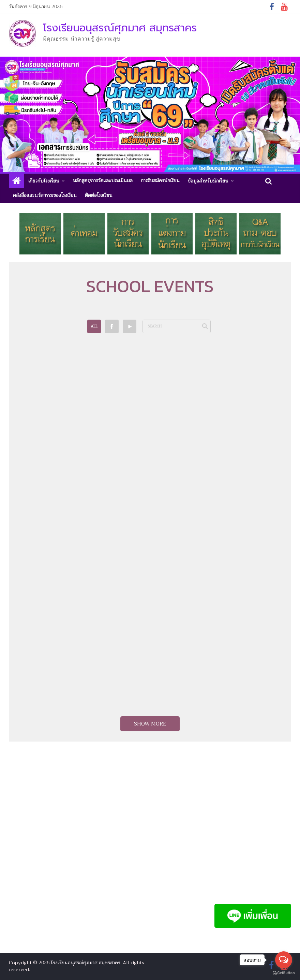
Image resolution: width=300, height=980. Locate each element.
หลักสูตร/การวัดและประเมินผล (103, 181)
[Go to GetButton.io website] (284, 973)
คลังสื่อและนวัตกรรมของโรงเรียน (45, 195)
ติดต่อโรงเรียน (99, 195)
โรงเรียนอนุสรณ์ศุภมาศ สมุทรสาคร (120, 28)
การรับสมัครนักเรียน (160, 181)
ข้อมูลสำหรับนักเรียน (208, 181)
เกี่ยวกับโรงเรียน (44, 181)
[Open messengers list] (284, 960)
